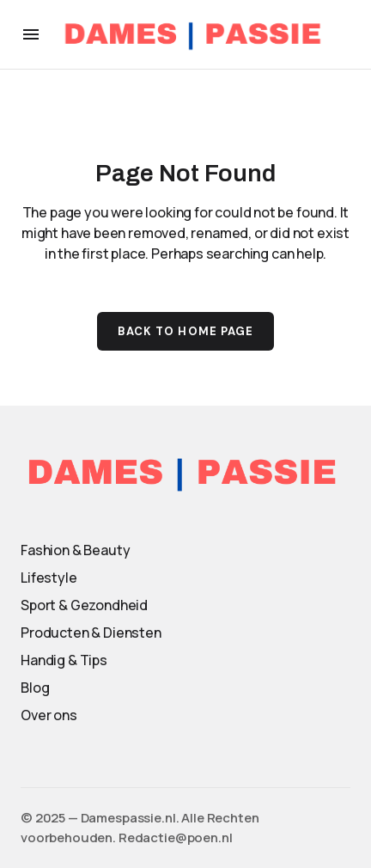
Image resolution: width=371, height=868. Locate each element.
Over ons (49, 715)
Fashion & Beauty (75, 550)
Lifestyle (49, 578)
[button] (31, 34)
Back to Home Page (185, 331)
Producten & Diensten (91, 633)
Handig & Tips (64, 660)
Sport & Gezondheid (84, 605)
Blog (35, 688)
